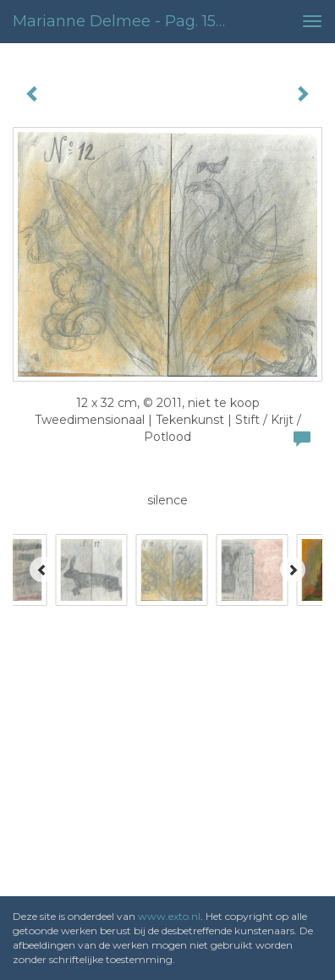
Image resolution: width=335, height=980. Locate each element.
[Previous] (42, 570)
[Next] (293, 570)
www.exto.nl (169, 916)
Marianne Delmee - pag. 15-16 (124, 21)
